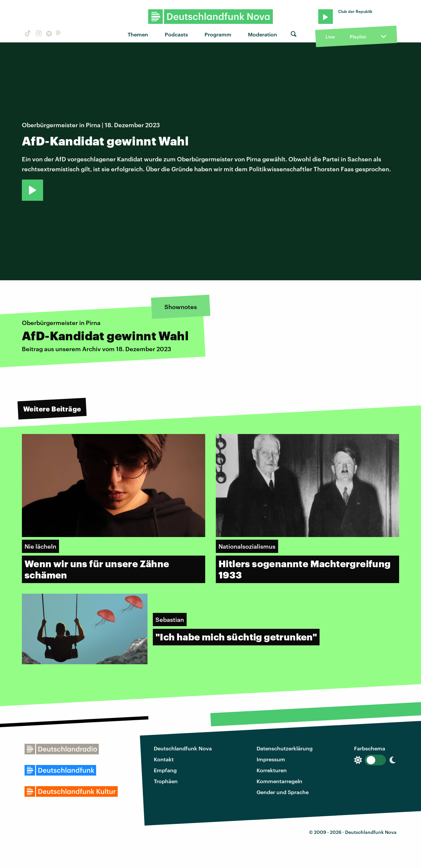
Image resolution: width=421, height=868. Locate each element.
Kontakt (164, 759)
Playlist (358, 37)
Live (330, 37)
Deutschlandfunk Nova (183, 748)
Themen (138, 34)
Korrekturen (272, 770)
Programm (218, 34)
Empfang (165, 770)
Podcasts (176, 34)
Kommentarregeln (279, 781)
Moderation (263, 34)
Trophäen (166, 781)
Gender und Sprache (283, 792)
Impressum (271, 759)
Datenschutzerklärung (285, 748)
